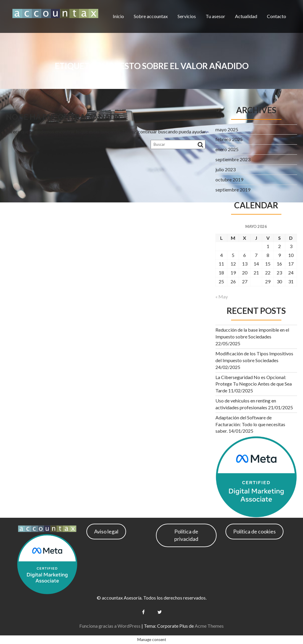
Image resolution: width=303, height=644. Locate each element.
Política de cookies (254, 531)
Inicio (118, 16)
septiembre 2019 (233, 190)
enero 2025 (227, 149)
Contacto (277, 16)
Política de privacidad (186, 535)
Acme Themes (209, 626)
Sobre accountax (151, 16)
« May (222, 297)
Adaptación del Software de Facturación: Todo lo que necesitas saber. (250, 424)
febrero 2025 (229, 139)
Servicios (187, 16)
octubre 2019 (229, 179)
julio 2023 (225, 169)
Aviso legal (106, 531)
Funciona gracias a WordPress (110, 626)
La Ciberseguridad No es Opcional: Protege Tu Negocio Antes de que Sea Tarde (254, 384)
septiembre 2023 (233, 159)
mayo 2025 (227, 129)
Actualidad (246, 16)
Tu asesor (215, 16)
